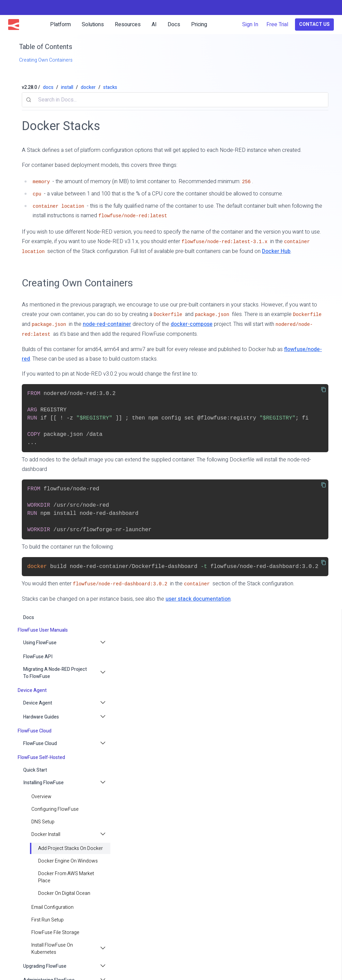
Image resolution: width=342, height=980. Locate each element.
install (67, 87)
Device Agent (38, 703)
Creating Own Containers (77, 283)
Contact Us (314, 24)
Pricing (199, 25)
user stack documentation (198, 599)
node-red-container (107, 324)
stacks (110, 87)
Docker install (46, 834)
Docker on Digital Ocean (64, 893)
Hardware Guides (41, 717)
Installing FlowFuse (43, 783)
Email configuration (52, 907)
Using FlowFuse (40, 643)
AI (154, 25)
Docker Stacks (61, 126)
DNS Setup (43, 822)
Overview (41, 797)
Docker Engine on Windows (68, 861)
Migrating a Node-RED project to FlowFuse (55, 673)
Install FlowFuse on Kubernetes (52, 949)
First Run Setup (48, 920)
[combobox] (175, 100)
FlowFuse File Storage (55, 932)
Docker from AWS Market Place (66, 877)
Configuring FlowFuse (55, 809)
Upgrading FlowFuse (45, 966)
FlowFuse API (38, 657)
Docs (174, 25)
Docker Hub (276, 251)
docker (88, 87)
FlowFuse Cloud (40, 744)
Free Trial (277, 25)
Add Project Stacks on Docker (71, 848)
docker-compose (192, 324)
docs (29, 618)
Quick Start (35, 770)
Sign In (250, 25)
